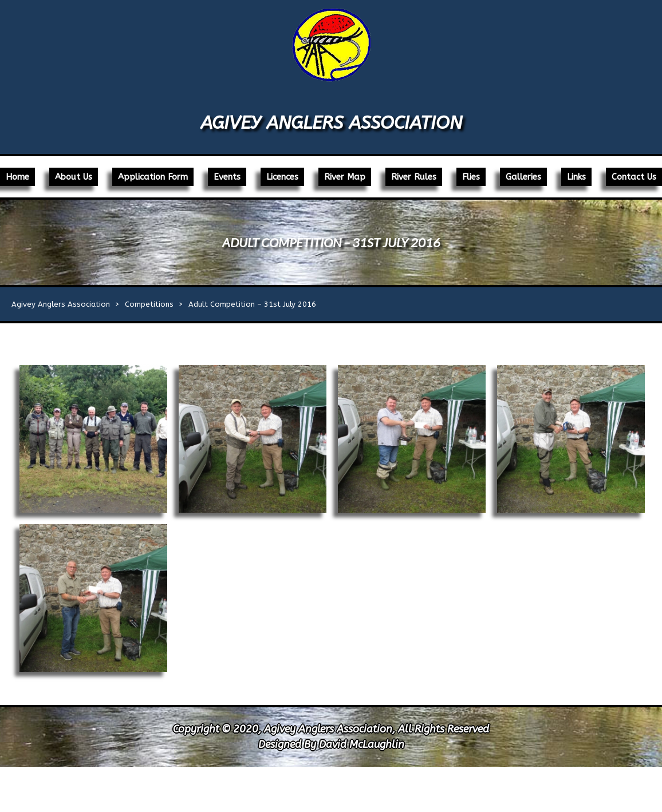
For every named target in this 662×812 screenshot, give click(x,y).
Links (576, 177)
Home (17, 177)
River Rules (414, 177)
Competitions (149, 304)
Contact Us (634, 177)
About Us (74, 177)
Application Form (153, 177)
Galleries (523, 177)
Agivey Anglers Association (331, 123)
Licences (282, 177)
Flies (471, 177)
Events (227, 177)
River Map (345, 177)
